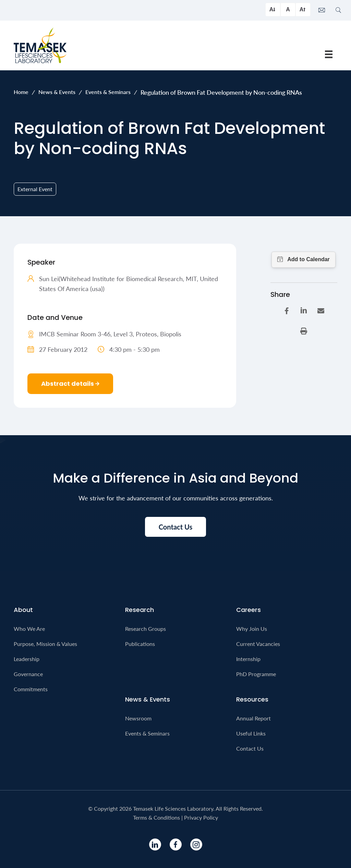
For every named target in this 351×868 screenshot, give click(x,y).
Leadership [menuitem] (27, 659)
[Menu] (329, 54)
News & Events (57, 92)
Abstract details (70, 384)
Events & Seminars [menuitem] (147, 733)
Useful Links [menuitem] (251, 733)
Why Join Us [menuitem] (252, 629)
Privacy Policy (201, 817)
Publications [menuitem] (140, 644)
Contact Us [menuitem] (250, 748)
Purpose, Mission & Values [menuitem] (45, 644)
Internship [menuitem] (248, 659)
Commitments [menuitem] (31, 689)
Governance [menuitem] (28, 674)
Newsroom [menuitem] (138, 718)
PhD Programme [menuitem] (256, 674)
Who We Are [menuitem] (29, 629)
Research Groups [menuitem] (146, 629)
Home (21, 92)
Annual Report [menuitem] (253, 718)
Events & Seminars (108, 92)
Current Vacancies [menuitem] (258, 644)
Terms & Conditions (156, 817)
